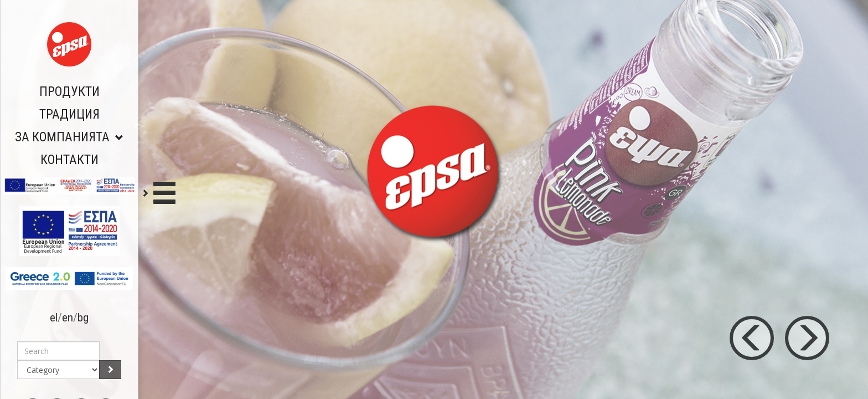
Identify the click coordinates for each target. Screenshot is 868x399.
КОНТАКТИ (69, 160)
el (54, 318)
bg (83, 318)
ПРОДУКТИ (69, 92)
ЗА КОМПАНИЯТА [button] (69, 137)
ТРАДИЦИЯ (69, 114)
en (68, 318)
